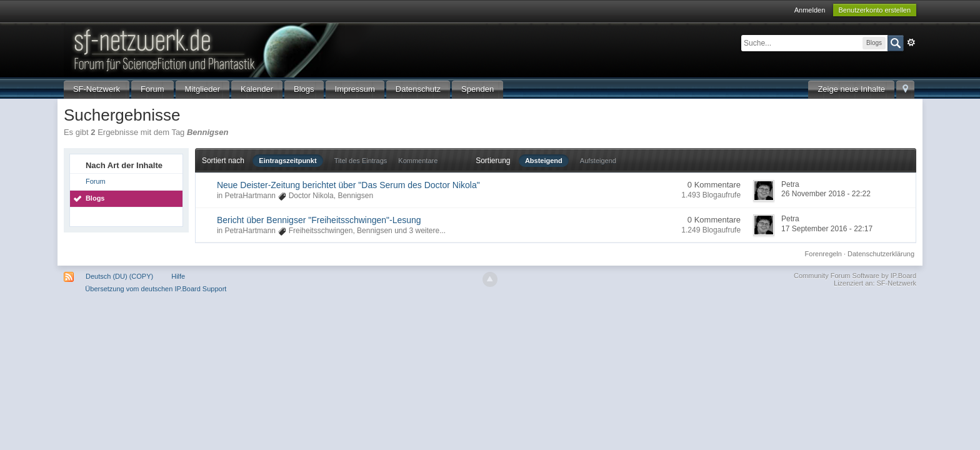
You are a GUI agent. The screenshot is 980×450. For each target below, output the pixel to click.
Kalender (257, 89)
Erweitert (911, 42)
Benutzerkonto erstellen (875, 10)
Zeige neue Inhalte (851, 89)
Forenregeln (823, 254)
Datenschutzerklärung (881, 254)
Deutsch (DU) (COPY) (119, 276)
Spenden (477, 89)
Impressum (355, 89)
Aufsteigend (598, 161)
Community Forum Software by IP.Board (855, 276)
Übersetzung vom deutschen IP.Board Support (156, 289)
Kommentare (418, 161)
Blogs (304, 89)
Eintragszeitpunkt (287, 161)
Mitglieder (202, 89)
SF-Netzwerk (97, 89)
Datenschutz (418, 89)
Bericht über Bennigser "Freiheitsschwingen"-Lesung (319, 220)
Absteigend (544, 161)
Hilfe (178, 276)
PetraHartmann (250, 196)
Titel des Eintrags (361, 161)
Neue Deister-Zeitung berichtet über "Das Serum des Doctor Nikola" (348, 185)
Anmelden (810, 10)
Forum (152, 89)
